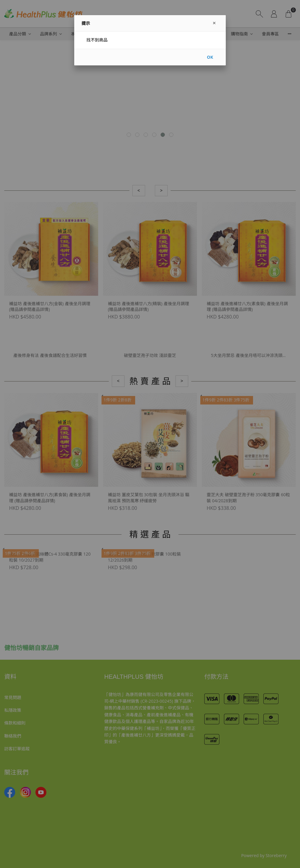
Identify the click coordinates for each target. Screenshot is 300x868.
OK (210, 57)
